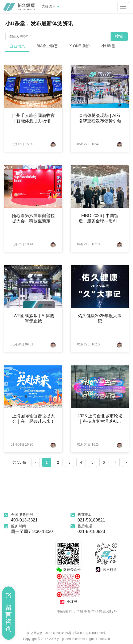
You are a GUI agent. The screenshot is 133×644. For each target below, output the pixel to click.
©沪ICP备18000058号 (90, 633)
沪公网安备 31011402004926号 (50, 633)
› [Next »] (126, 462)
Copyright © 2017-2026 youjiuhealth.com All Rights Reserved (66, 639)
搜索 (119, 36)
